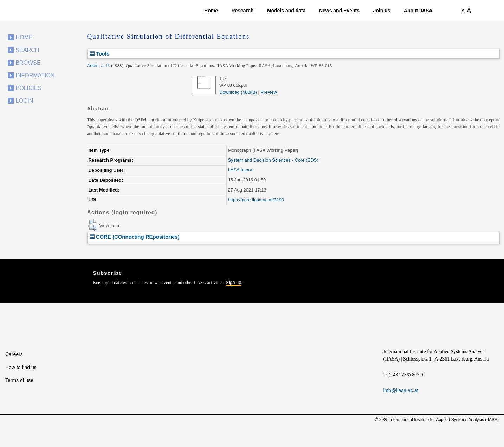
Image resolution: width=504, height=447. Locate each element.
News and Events (339, 11)
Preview (269, 92)
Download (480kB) (238, 92)
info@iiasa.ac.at (401, 390)
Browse (28, 63)
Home (211, 11)
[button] (92, 225)
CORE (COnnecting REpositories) (135, 237)
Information (35, 75)
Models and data (286, 11)
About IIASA (418, 11)
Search (28, 50)
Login (25, 101)
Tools (100, 54)
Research (242, 11)
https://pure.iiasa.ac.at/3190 (256, 200)
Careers (14, 354)
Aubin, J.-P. (99, 66)
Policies (29, 88)
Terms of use (19, 380)
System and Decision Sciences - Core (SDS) (273, 160)
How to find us (21, 367)
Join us (382, 11)
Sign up (233, 282)
